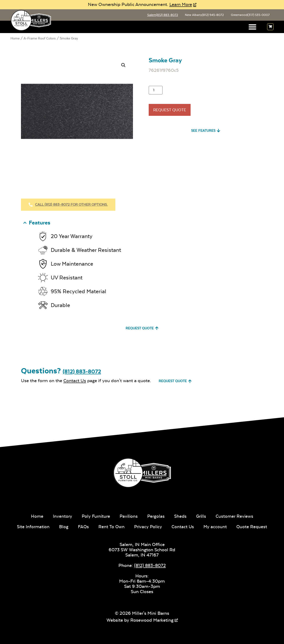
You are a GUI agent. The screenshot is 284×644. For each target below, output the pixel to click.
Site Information (32, 526)
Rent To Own (111, 526)
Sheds (181, 516)
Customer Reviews (236, 516)
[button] (253, 28)
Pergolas (156, 516)
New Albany (199, 15)
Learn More (181, 4)
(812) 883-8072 (82, 371)
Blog (63, 526)
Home (15, 39)
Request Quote (173, 112)
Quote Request (253, 526)
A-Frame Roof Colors (40, 39)
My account (216, 526)
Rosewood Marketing (152, 619)
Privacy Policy (148, 526)
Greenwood (248, 15)
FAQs (83, 526)
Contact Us (75, 380)
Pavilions (128, 516)
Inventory (61, 516)
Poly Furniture (95, 516)
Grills (202, 516)
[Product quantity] (156, 91)
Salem (154, 15)
